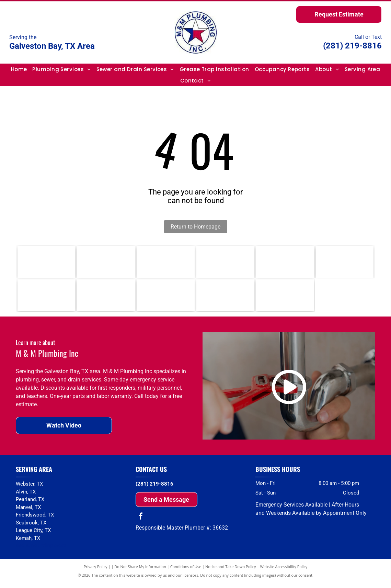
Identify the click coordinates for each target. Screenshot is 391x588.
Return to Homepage (195, 227)
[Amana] (285, 299)
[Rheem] (47, 263)
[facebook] (141, 522)
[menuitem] (19, 69)
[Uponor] (345, 263)
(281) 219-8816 (352, 46)
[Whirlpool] (225, 299)
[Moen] (225, 263)
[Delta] (285, 263)
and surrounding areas (41, 551)
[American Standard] (166, 299)
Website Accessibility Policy (284, 572)
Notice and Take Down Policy (231, 572)
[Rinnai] (106, 263)
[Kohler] (166, 263)
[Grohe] (47, 299)
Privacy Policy (96, 572)
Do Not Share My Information (140, 572)
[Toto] (106, 299)
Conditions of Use (186, 572)
